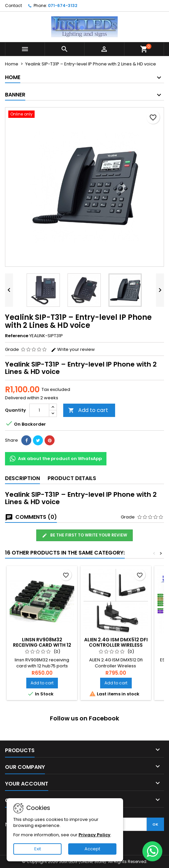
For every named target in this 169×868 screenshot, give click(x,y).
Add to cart (88, 410)
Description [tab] (22, 478)
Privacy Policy (94, 835)
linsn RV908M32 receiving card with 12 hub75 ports (42, 645)
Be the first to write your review (84, 535)
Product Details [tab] (72, 478)
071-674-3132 (63, 6)
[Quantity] (39, 410)
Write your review (73, 349)
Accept (92, 849)
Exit (38, 849)
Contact (13, 6)
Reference (17, 336)
